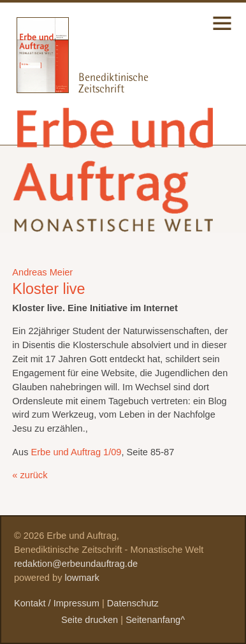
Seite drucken (90, 620)
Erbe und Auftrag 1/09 (76, 452)
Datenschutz (133, 603)
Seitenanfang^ (155, 620)
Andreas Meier (42, 272)
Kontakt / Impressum (57, 603)
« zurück (30, 475)
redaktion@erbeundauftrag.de (76, 564)
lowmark (82, 578)
